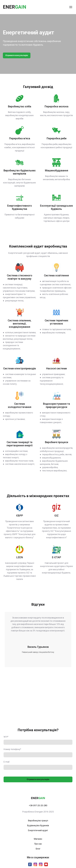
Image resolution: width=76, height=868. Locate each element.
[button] (17, 55)
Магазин (38, 839)
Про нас (38, 844)
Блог (38, 849)
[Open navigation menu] (71, 7)
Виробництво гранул (38, 821)
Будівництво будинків (38, 825)
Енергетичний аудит (38, 830)
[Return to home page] (15, 7)
